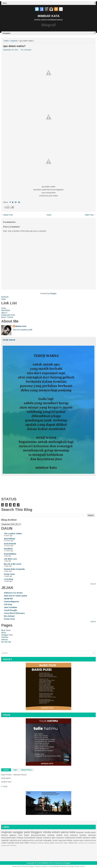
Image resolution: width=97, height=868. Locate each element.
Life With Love (10, 559)
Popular (6, 770)
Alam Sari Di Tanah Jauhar (16, 596)
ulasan (39, 838)
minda (47, 832)
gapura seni (16, 835)
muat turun (59, 843)
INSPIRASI (6, 310)
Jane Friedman (10, 607)
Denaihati (8, 549)
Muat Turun (6, 630)
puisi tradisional (24, 840)
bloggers (36, 832)
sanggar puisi (21, 832)
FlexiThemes (23, 866)
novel (37, 840)
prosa (93, 840)
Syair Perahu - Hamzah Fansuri (14, 775)
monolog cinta (83, 843)
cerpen (55, 840)
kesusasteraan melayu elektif (47, 835)
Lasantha (44, 866)
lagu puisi (63, 840)
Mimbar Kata (21, 326)
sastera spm (49, 838)
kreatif (79, 838)
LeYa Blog (8, 579)
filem (15, 845)
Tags (15, 770)
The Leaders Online (13, 534)
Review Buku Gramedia (14, 569)
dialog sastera (49, 843)
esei (66, 835)
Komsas (40, 843)
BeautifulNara (10, 554)
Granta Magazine (11, 602)
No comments (26, 50)
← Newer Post (7, 215)
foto (32, 840)
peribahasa (92, 843)
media (88, 832)
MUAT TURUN (7, 317)
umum (56, 832)
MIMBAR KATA (49, 16)
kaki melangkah (46, 840)
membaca (33, 843)
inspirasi (14, 41)
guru (82, 840)
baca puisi (19, 843)
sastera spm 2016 (7, 845)
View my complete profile (23, 330)
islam (27, 835)
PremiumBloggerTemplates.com (59, 866)
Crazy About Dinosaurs (14, 613)
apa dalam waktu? (14, 46)
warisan (92, 835)
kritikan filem (73, 843)
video (66, 843)
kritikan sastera (73, 840)
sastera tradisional (66, 838)
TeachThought (10, 610)
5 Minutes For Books (13, 593)
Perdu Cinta (9, 574)
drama (4, 835)
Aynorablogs (10, 539)
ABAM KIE (8, 599)
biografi (80, 832)
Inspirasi (5, 637)
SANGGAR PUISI (8, 315)
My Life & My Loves (13, 564)
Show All (93, 584)
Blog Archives (27, 770)
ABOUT (4, 313)
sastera (87, 840)
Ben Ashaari (9, 616)
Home (6, 41)
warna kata (68, 832)
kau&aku (11, 843)
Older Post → (90, 215)
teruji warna (9, 340)
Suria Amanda (10, 544)
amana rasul (6, 782)
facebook (5, 297)
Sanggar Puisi (7, 635)
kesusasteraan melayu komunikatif (18, 838)
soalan (4, 843)
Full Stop (8, 604)
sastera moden (78, 835)
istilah (27, 843)
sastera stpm (89, 838)
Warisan (5, 640)
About (4, 633)
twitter (4, 299)
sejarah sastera (9, 840)
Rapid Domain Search (78, 866)
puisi (94, 832)
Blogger (53, 293)
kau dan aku (6, 642)
